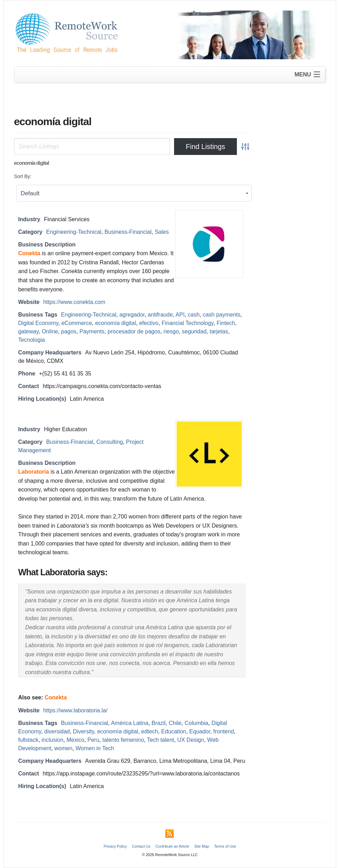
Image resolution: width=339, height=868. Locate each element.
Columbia (197, 723)
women (64, 748)
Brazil (159, 723)
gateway (28, 331)
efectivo (149, 323)
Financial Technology (187, 323)
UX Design (191, 740)
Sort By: (23, 176)
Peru (93, 740)
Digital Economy (38, 323)
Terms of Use (225, 846)
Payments (92, 331)
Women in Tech (95, 748)
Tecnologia (32, 340)
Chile (175, 723)
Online (50, 331)
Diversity (84, 731)
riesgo (171, 331)
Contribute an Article (172, 846)
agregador (132, 315)
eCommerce (77, 323)
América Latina (130, 723)
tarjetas (219, 331)
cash (194, 315)
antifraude (160, 315)
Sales (162, 232)
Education (174, 731)
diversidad (57, 731)
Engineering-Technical (74, 232)
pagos (69, 331)
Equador (200, 731)
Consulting (110, 442)
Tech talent (161, 740)
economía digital (116, 323)
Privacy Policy (115, 846)
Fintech (226, 323)
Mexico (75, 740)
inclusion (52, 740)
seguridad (194, 331)
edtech (149, 731)
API (180, 315)
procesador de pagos (134, 331)
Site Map (202, 846)
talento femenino (123, 740)
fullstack (28, 740)
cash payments (222, 315)
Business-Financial (128, 232)
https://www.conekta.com (74, 302)
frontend (224, 731)
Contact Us (141, 846)
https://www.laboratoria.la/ (75, 710)
